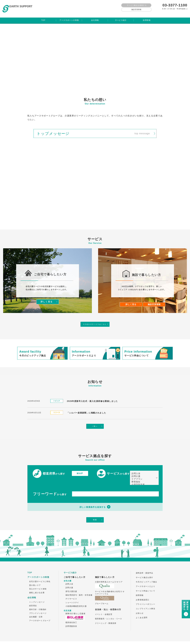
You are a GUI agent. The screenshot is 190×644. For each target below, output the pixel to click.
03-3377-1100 (175, 5)
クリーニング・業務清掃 (106, 616)
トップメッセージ (37, 595)
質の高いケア (35, 578)
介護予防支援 (143, 477)
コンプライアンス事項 (145, 602)
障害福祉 (143, 475)
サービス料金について (145, 584)
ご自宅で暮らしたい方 (75, 570)
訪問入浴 (143, 466)
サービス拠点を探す (145, 571)
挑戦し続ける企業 (37, 586)
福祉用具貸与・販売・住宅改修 (79, 588)
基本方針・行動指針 (38, 603)
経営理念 (33, 599)
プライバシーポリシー (145, 597)
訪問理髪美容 (71, 619)
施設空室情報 (136, 10)
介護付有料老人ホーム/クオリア (109, 575)
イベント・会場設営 (104, 607)
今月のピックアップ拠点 (146, 575)
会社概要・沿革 (36, 610)
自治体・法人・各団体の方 (108, 603)
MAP (80, 466)
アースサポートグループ (40, 614)
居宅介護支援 (71, 584)
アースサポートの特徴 (38, 570)
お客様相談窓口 (143, 593)
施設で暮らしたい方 (105, 570)
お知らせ (140, 606)
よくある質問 (142, 611)
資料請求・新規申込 (145, 566)
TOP (30, 566)
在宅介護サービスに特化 (40, 575)
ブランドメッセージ (38, 606)
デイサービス (71, 592)
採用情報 (140, 588)
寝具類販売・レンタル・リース (109, 612)
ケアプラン (143, 472)
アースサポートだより (145, 579)
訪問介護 (143, 469)
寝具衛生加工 (71, 616)
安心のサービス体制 (38, 582)
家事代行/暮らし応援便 (75, 607)
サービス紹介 (70, 566)
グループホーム (102, 597)
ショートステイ (72, 596)
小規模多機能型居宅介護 (76, 599)
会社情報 (32, 591)
